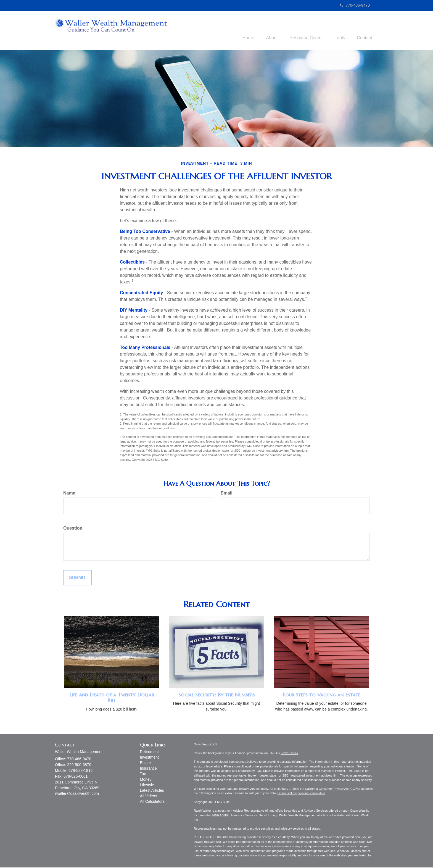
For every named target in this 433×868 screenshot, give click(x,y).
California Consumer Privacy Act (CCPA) (332, 789)
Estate (146, 764)
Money (146, 780)
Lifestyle (147, 786)
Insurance (148, 769)
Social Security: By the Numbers (217, 695)
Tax (143, 775)
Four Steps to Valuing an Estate (322, 695)
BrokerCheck (289, 754)
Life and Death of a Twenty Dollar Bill (112, 698)
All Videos (149, 797)
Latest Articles (152, 791)
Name (69, 494)
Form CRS (210, 745)
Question (73, 529)
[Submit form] (77, 579)
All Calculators (152, 802)
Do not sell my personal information (301, 794)
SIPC (226, 816)
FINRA (217, 816)
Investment (149, 758)
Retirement (149, 753)
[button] (265, 31)
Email (227, 494)
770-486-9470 (355, 5)
